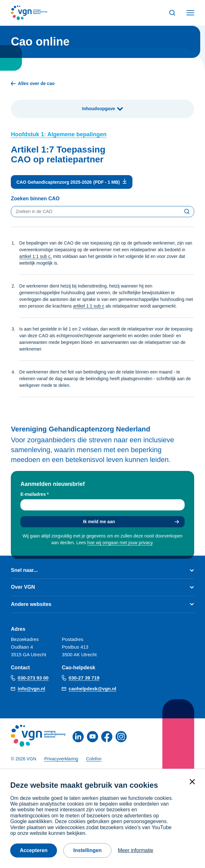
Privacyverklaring (61, 759)
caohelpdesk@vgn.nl (93, 689)
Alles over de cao (33, 83)
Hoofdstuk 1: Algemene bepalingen (59, 134)
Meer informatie (135, 850)
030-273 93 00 (33, 678)
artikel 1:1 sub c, (36, 256)
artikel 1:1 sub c (88, 306)
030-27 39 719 (84, 678)
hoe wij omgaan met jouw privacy (120, 543)
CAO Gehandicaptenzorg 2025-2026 (54, 182)
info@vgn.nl (32, 689)
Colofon (94, 759)
